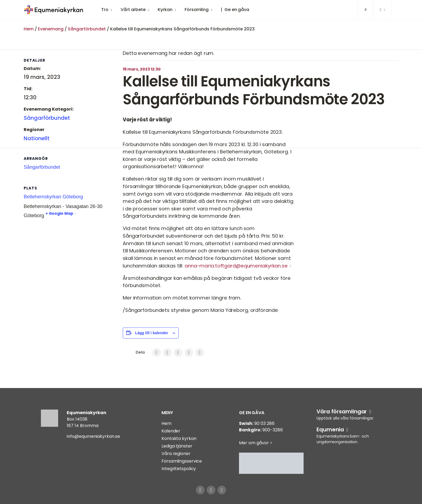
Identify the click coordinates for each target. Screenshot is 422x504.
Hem (29, 29)
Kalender (171, 431)
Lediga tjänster (177, 446)
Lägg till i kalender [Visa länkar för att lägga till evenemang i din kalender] (152, 333)
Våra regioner (176, 454)
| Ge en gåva (235, 10)
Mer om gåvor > (256, 443)
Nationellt (37, 138)
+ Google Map (59, 213)
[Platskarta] (52, 255)
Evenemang (51, 29)
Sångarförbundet (87, 29)
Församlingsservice (182, 461)
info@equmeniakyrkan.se (93, 436)
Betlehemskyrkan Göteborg (53, 197)
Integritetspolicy (179, 469)
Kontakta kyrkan (179, 438)
